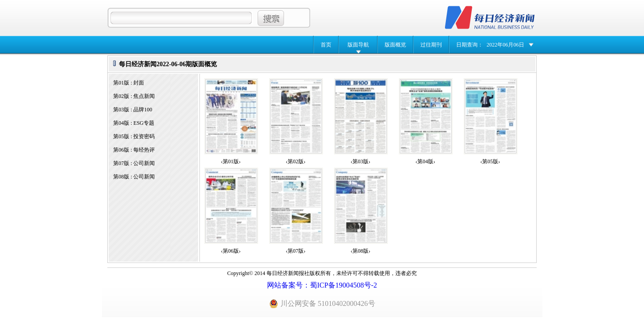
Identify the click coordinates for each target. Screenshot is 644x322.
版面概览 (395, 45)
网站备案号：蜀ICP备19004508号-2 (322, 285)
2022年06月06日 (505, 45)
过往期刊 (431, 45)
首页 (326, 45)
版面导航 (358, 45)
